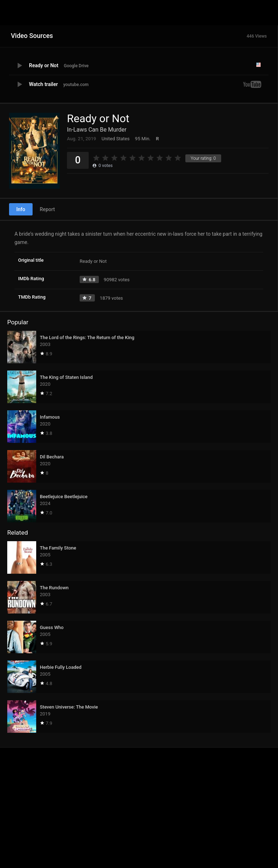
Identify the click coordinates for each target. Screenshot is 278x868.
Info (21, 209)
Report (47, 209)
